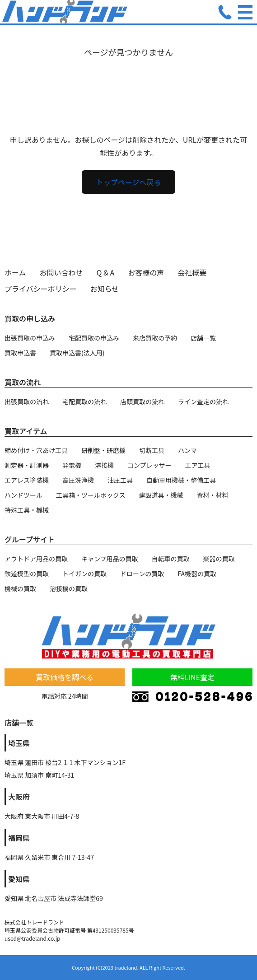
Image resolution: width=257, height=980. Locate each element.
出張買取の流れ (27, 401)
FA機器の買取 (197, 574)
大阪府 (19, 797)
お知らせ (105, 289)
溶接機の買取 (69, 588)
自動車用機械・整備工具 (181, 480)
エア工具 (198, 465)
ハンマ (187, 450)
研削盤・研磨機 (103, 450)
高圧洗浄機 (78, 480)
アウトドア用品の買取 (36, 559)
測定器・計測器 (27, 465)
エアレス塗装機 (27, 480)
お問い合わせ (61, 272)
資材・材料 (213, 495)
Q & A (106, 272)
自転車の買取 (171, 559)
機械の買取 (20, 588)
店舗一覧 (203, 338)
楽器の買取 (219, 559)
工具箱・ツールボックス (91, 495)
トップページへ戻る (129, 182)
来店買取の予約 (155, 338)
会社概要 (192, 272)
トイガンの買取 (84, 574)
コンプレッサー (150, 465)
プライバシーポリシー (41, 289)
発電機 (72, 465)
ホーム (15, 272)
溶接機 (104, 465)
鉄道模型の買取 (27, 574)
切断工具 (152, 450)
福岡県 (19, 838)
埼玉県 (19, 743)
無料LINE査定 (192, 677)
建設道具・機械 (161, 495)
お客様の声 (146, 272)
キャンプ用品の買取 (110, 559)
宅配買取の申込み (94, 338)
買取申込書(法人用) (77, 353)
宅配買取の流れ (84, 401)
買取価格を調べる (65, 677)
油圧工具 (120, 480)
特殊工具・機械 (27, 510)
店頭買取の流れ (142, 401)
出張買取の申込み (30, 338)
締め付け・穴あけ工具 (36, 450)
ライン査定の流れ (203, 401)
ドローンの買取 (142, 574)
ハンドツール (23, 495)
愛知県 (19, 879)
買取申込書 (20, 353)
